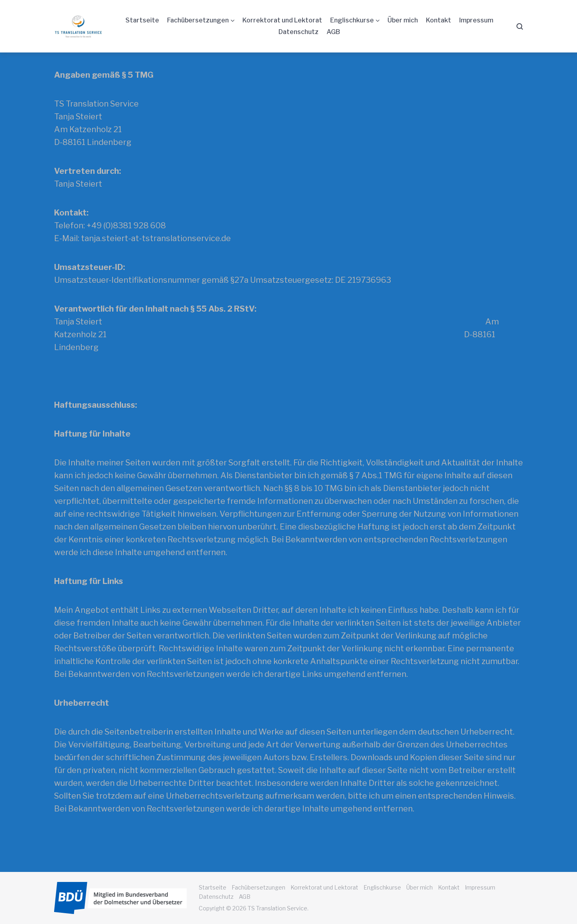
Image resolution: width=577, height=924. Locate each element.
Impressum (476, 20)
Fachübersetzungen (198, 20)
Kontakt (439, 20)
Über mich (403, 20)
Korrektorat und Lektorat (282, 20)
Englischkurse (352, 20)
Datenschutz (299, 32)
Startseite (142, 20)
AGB (333, 32)
